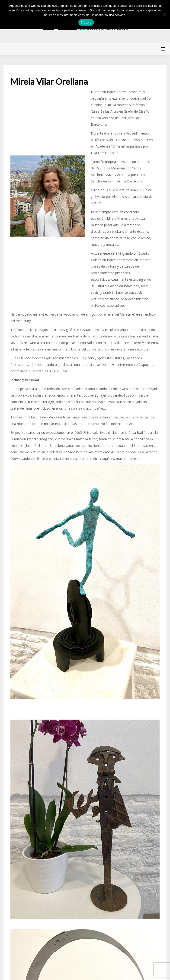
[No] (164, 15)
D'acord (86, 22)
